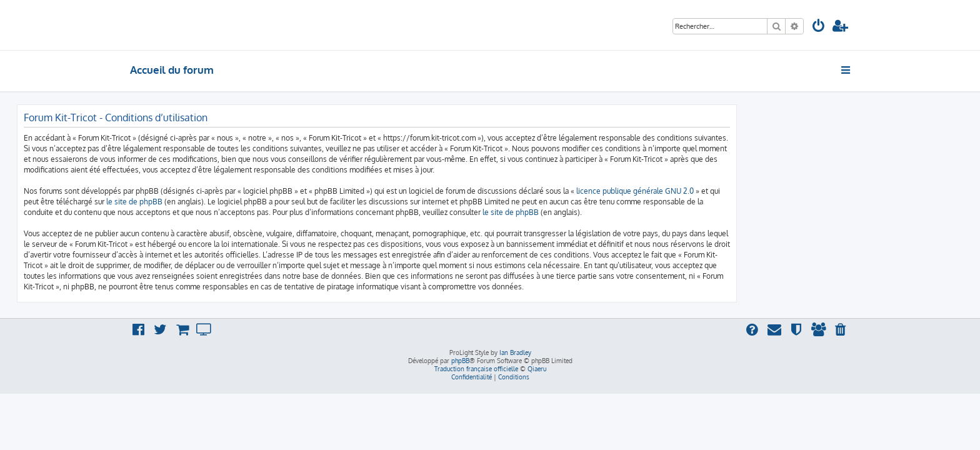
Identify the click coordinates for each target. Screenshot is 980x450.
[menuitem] (819, 27)
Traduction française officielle (476, 369)
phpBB (460, 361)
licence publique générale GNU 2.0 (748, 191)
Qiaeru (537, 369)
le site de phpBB (247, 202)
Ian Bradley (515, 352)
